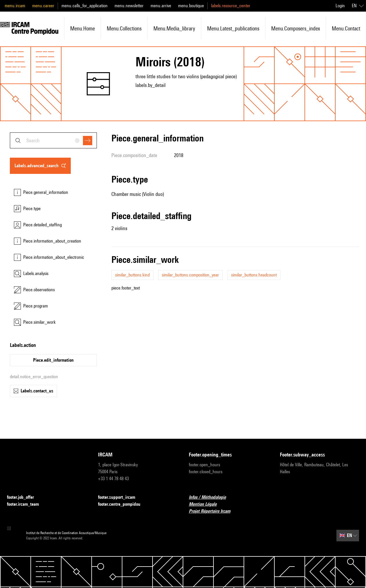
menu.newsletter (129, 6)
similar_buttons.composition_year (190, 275)
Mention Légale (206, 504)
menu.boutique (191, 6)
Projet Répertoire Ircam (213, 511)
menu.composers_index (296, 28)
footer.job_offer (24, 497)
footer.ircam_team (26, 504)
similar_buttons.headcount (254, 275)
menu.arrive (161, 6)
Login (340, 6)
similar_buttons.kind (132, 275)
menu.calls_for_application (85, 6)
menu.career (43, 6)
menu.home (83, 28)
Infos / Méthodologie (211, 497)
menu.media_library (174, 28)
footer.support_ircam (120, 497)
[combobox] (53, 140)
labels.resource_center (231, 6)
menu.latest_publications (233, 28)
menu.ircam (15, 6)
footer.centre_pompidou (123, 504)
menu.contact (346, 28)
